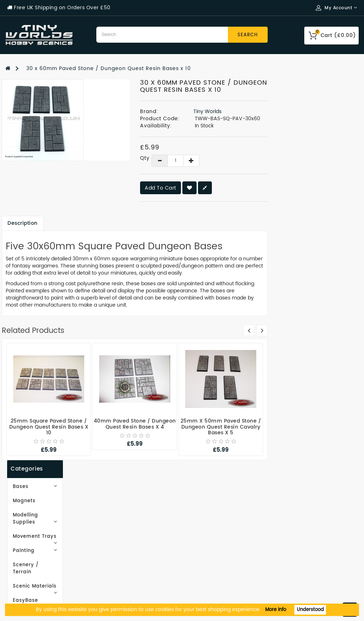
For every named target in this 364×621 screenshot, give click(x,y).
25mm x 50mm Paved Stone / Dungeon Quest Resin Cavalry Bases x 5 (312, 427)
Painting (45, 163)
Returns (198, 552)
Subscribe (34, 315)
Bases (45, 106)
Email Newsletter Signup (40, 509)
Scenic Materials (45, 191)
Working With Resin (33, 520)
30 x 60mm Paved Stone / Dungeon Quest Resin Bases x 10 (109, 68)
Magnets (22, 120)
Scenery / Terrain (34, 177)
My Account (204, 509)
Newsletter (202, 541)
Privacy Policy (25, 541)
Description (114, 223)
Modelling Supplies (45, 134)
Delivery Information (34, 530)
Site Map (108, 520)
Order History (206, 520)
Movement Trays (45, 148)
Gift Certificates (119, 509)
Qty (231, 158)
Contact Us (21, 584)
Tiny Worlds (298, 112)
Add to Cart (251, 188)
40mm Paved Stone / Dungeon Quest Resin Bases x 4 (226, 424)
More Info (276, 610)
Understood (310, 610)
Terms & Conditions (33, 552)
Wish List (200, 530)
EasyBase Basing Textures (45, 205)
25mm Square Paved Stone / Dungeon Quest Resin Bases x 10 (140, 427)
